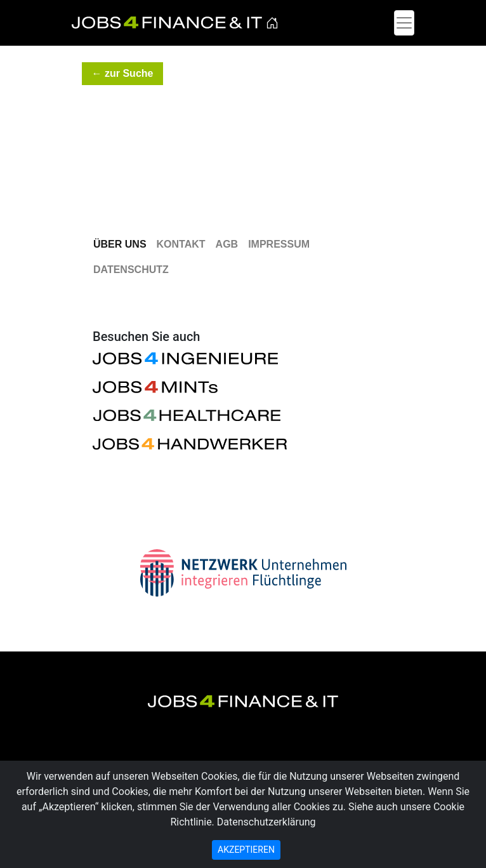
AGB (227, 244)
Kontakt (181, 244)
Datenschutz (131, 270)
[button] (122, 74)
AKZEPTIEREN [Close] (246, 850)
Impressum (279, 244)
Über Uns (120, 244)
